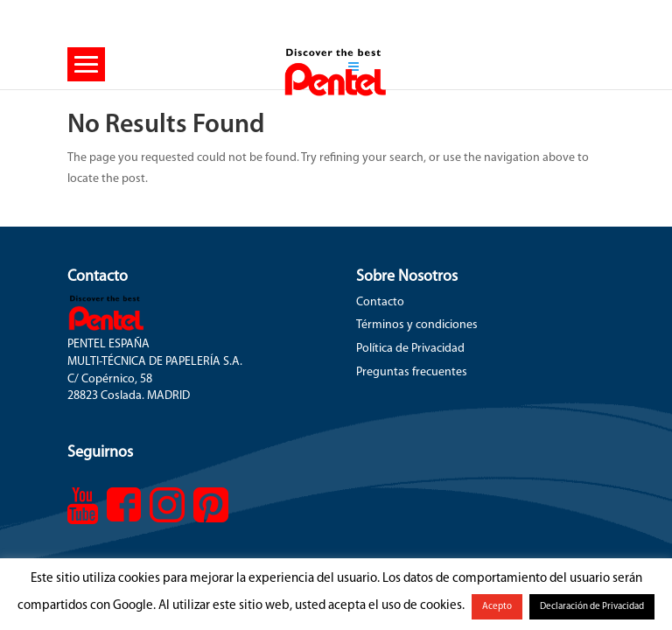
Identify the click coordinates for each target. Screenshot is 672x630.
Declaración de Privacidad (592, 607)
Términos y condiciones (417, 325)
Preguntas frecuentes (412, 372)
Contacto (380, 302)
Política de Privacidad (410, 349)
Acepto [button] (497, 607)
